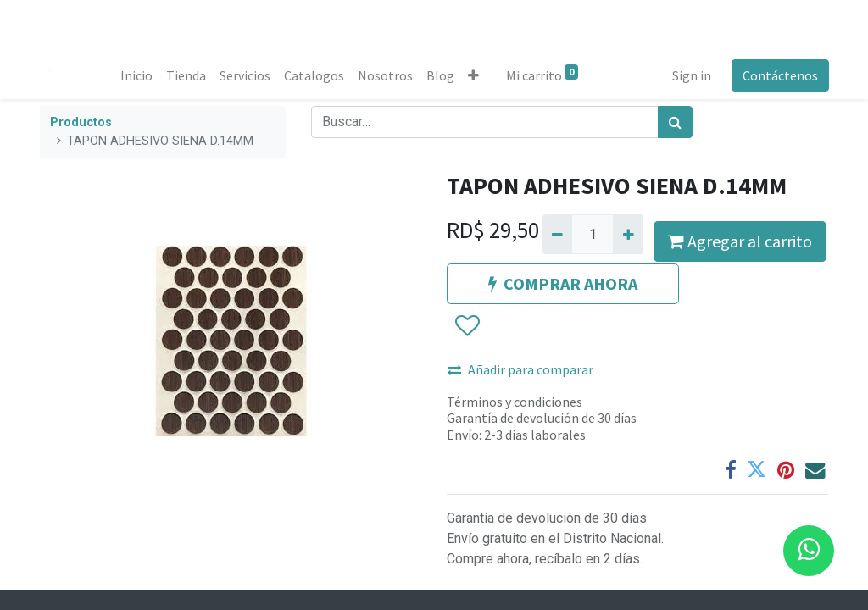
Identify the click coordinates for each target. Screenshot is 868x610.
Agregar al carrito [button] (740, 241)
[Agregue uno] (628, 234)
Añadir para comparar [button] (520, 369)
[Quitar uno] (557, 234)
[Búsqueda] (675, 122)
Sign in (691, 75)
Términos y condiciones (515, 402)
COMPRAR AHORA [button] (563, 283)
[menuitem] (137, 75)
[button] (474, 75)
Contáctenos (779, 75)
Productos (81, 122)
